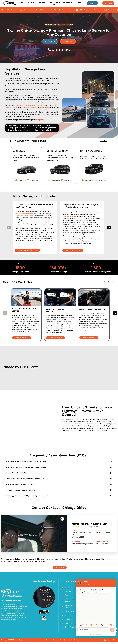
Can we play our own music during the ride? (21, 490)
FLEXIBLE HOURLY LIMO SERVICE (92, 309)
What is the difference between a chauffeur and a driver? (26, 462)
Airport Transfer (29, 2)
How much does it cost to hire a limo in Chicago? (23, 473)
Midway (15, 108)
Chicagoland (39, 120)
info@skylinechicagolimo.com (83, 544)
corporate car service (70, 216)
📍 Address (76, 530)
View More (103, 141)
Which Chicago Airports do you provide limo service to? (25, 479)
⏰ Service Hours (103, 542)
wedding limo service (35, 105)
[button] (54, 188)
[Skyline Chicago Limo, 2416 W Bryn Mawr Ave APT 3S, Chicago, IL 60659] (104, 612)
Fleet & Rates (55, 2)
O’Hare (7, 108)
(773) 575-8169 (61, 50)
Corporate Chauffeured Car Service (20, 130)
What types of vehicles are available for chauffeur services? (27, 467)
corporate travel (22, 105)
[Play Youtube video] (34, 534)
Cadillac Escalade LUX (57, 151)
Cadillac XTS (19, 151)
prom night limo (45, 108)
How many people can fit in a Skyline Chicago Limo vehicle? (27, 496)
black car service (78, 224)
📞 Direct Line (101, 530)
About (79, 2)
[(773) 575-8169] (49, 49)
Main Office (104, 581)
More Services (109, 282)
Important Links (74, 581)
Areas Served (69, 2)
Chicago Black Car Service (44, 130)
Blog (53, 4)
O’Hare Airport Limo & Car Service (19, 126)
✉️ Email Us (76, 542)
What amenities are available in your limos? (21, 484)
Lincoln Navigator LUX (91, 151)
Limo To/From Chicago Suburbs (45, 128)
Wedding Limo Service (42, 126)
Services (43, 2)
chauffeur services (30, 108)
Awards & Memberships (44, 581)
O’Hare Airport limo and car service (27, 214)
